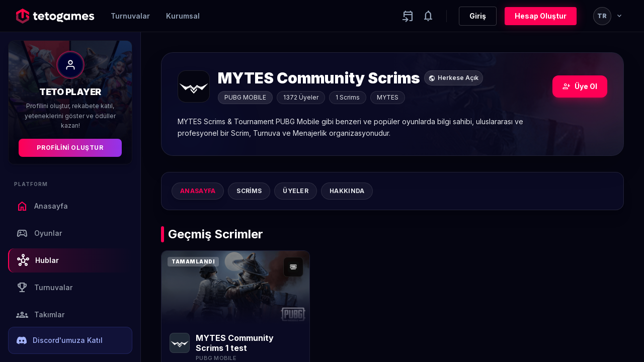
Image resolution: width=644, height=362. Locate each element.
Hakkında (347, 191)
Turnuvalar (130, 16)
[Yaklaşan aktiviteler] (408, 16)
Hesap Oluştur (541, 16)
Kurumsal (183, 16)
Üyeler (296, 191)
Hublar (38, 260)
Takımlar (40, 315)
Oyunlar (39, 233)
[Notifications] (428, 16)
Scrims (249, 191)
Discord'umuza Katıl (60, 340)
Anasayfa (42, 206)
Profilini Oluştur (70, 148)
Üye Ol (580, 86)
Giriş (478, 16)
